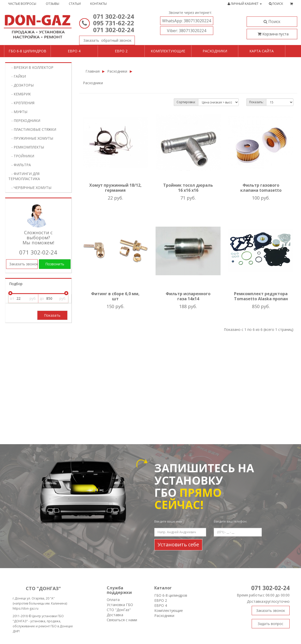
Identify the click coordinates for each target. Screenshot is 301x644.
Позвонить (55, 264)
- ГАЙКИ (17, 76)
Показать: (256, 102)
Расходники (215, 51)
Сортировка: (186, 102)
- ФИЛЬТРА (20, 165)
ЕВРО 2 (161, 600)
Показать (52, 315)
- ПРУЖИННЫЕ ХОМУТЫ (31, 138)
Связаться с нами (122, 620)
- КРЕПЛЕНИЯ (21, 103)
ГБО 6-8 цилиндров (27, 51)
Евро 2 (121, 51)
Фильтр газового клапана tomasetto (261, 188)
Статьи (75, 4)
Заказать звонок (105, 39)
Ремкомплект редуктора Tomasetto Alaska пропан (261, 296)
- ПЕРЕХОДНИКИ (24, 121)
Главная (93, 71)
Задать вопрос (271, 624)
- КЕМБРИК (20, 94)
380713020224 (187, 21)
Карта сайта (262, 51)
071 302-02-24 (114, 16)
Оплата (113, 600)
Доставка (115, 615)
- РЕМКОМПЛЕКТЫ (26, 147)
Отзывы (52, 4)
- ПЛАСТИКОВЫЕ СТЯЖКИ (32, 129)
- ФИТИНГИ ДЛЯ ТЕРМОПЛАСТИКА (24, 176)
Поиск (272, 22)
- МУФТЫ (18, 112)
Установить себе (178, 544)
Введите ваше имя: (168, 521)
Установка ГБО (120, 605)
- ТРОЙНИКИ (21, 156)
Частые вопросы (22, 4)
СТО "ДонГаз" (119, 610)
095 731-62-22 (114, 23)
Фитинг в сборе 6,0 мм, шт (115, 296)
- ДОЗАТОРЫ (21, 85)
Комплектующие (168, 51)
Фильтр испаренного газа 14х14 (188, 296)
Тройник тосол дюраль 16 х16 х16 (188, 188)
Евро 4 (74, 51)
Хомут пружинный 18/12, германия (115, 188)
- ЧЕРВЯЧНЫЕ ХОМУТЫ (30, 188)
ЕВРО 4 (161, 605)
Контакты (99, 4)
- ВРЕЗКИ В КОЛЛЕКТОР (31, 67)
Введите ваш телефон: (230, 521)
